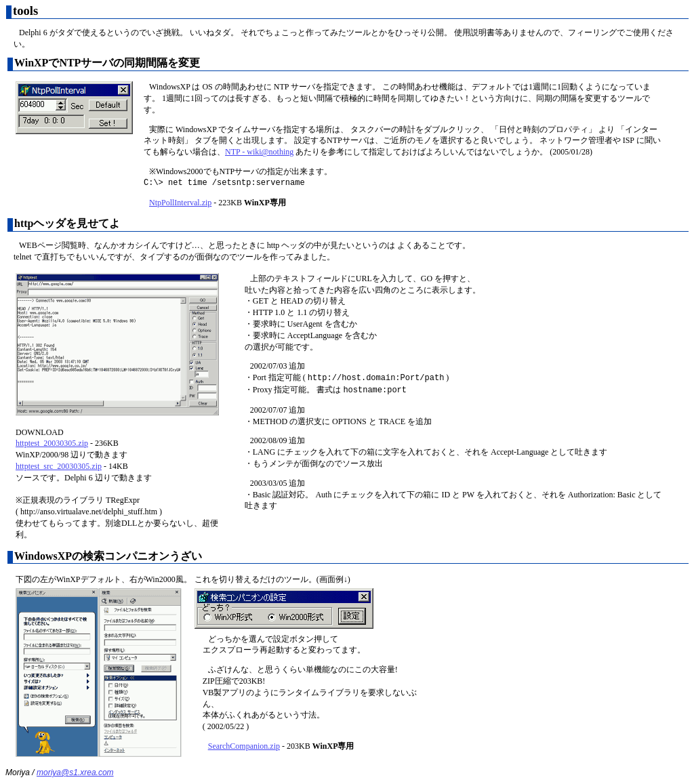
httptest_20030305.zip (52, 443)
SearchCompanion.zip (244, 746)
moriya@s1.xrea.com (75, 772)
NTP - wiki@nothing (259, 152)
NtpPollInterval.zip (180, 203)
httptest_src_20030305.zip (59, 466)
